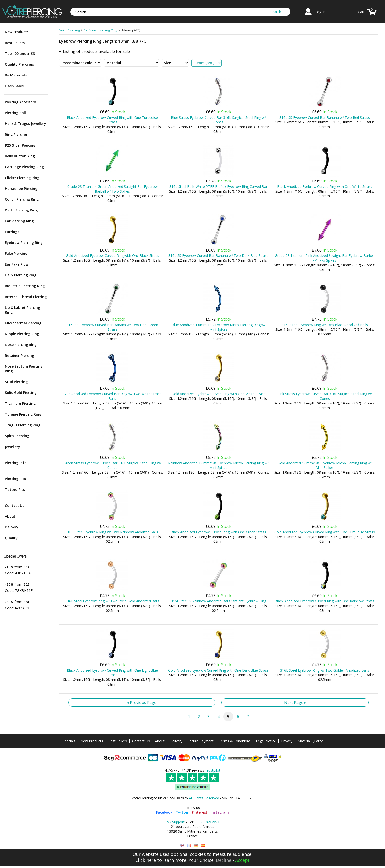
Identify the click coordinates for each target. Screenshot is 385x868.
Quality (11, 538)
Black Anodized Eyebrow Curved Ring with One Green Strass (218, 532)
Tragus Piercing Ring (23, 425)
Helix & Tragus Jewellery (26, 124)
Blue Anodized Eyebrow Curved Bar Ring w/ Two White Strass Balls (112, 396)
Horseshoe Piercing (21, 188)
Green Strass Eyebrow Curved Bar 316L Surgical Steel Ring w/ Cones (112, 465)
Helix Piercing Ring (21, 275)
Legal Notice (266, 741)
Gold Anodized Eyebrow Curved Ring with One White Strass (219, 394)
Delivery (12, 527)
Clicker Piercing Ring (22, 178)
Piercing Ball (15, 113)
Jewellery (13, 447)
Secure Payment (201, 741)
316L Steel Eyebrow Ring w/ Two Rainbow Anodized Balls (112, 532)
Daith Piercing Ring (21, 210)
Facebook (164, 812)
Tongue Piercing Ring (23, 414)
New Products (17, 32)
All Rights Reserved (204, 798)
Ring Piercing (16, 134)
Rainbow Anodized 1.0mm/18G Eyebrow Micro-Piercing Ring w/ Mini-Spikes (218, 465)
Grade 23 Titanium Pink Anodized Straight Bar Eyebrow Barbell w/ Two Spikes (325, 258)
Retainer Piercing (20, 355)
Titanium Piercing (20, 403)
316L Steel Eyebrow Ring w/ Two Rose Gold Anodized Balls (112, 601)
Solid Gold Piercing (21, 393)
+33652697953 (207, 822)
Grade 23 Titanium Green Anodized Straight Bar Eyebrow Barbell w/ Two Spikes (112, 189)
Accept (242, 860)
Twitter (182, 812)
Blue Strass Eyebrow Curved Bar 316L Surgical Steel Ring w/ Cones (218, 120)
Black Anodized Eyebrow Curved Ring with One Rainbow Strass (325, 601)
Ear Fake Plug (16, 264)
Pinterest (200, 812)
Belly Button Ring (20, 156)
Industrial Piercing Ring (25, 286)
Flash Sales (14, 86)
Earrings (12, 232)
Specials (69, 741)
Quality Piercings (19, 64)
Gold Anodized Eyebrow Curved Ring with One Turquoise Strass (325, 532)
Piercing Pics (15, 479)
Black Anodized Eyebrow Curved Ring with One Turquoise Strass (112, 120)
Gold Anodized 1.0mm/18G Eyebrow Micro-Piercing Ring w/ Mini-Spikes (325, 465)
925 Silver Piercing (20, 145)
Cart (361, 12)
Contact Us (14, 505)
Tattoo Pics (15, 489)
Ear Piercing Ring (19, 221)
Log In (320, 12)
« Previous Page (142, 703)
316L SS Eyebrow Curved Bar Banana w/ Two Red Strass (325, 117)
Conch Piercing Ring (22, 199)
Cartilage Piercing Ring (24, 167)
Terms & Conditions (235, 741)
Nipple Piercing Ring (22, 334)
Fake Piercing (16, 253)
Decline (224, 860)
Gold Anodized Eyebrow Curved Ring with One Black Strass (112, 256)
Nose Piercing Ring (21, 345)
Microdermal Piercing (23, 323)
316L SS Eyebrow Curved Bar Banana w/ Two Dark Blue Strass (218, 256)
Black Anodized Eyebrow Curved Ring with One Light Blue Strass (112, 673)
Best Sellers (15, 43)
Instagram (220, 812)
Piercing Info (16, 463)
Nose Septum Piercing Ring (24, 369)
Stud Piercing (16, 382)
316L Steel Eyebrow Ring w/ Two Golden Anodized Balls (325, 670)
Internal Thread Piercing (26, 297)
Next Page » (295, 703)
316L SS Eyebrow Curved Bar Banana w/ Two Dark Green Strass (112, 327)
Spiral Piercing (17, 436)
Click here (146, 860)
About (10, 516)
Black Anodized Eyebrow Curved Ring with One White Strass (325, 187)
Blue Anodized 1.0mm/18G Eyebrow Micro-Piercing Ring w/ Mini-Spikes (219, 327)
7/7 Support (175, 822)
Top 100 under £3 (20, 53)
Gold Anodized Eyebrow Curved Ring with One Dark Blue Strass (218, 670)
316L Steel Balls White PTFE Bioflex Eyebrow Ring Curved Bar (218, 187)
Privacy (287, 741)
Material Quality (310, 741)
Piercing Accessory (21, 102)
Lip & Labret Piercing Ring (22, 310)
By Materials (16, 75)
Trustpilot (213, 770)
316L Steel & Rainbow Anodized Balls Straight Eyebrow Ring (219, 601)
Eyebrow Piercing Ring (24, 243)
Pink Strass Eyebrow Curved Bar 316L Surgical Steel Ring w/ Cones (325, 396)
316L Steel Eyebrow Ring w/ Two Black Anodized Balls (325, 325)
